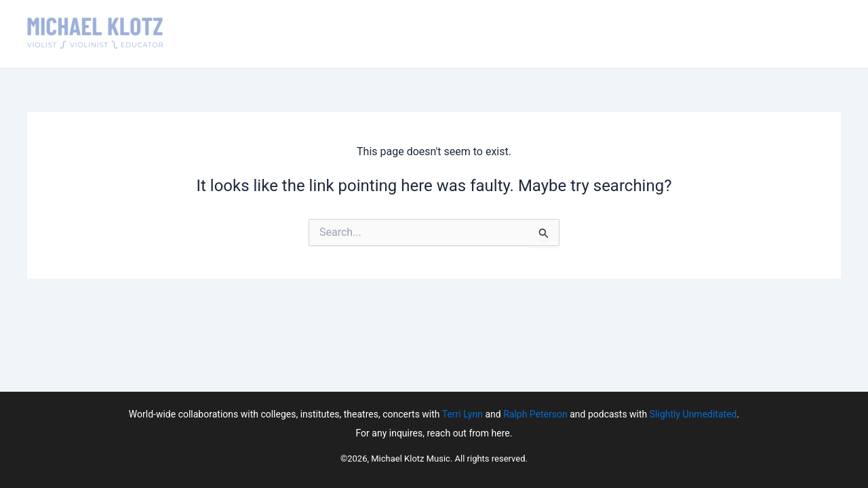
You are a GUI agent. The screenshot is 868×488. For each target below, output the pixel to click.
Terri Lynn (462, 414)
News (679, 34)
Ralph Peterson (535, 414)
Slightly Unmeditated (693, 414)
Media (635, 34)
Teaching (475, 34)
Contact (730, 34)
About (420, 34)
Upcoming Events (560, 34)
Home (376, 34)
